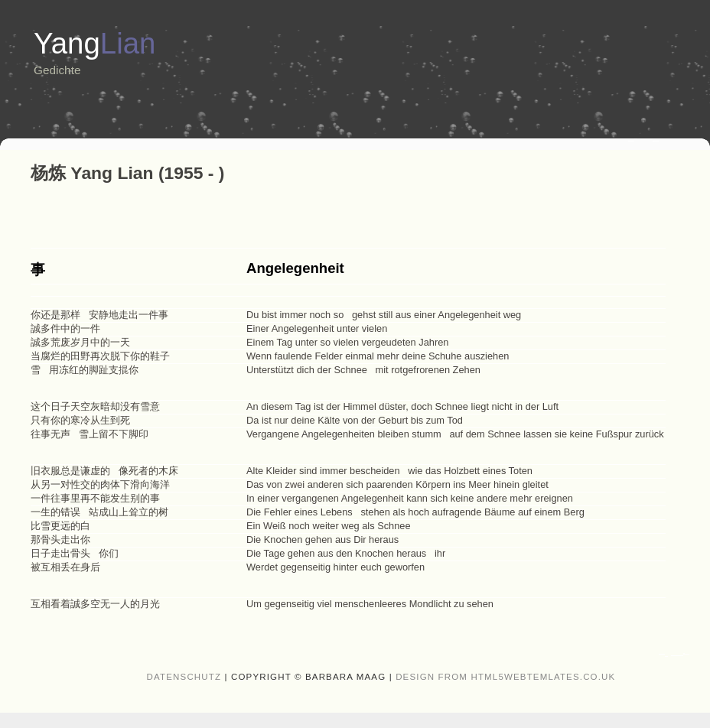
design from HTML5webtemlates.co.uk (505, 677)
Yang (94, 43)
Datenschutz (184, 677)
